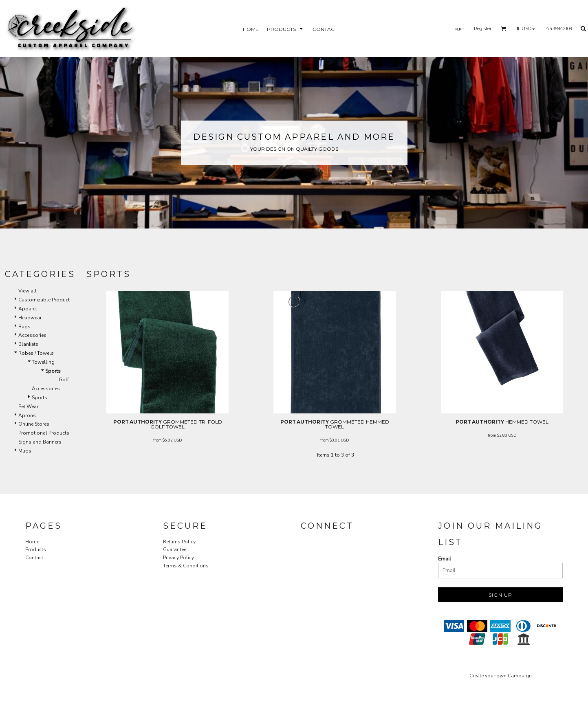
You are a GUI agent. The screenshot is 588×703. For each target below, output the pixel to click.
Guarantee (175, 549)
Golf (64, 380)
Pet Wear (28, 406)
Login (458, 29)
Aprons (27, 415)
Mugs (25, 451)
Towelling (43, 362)
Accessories (32, 335)
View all (28, 291)
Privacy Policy (178, 558)
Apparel (28, 309)
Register (483, 29)
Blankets (28, 344)
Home (32, 542)
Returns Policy (179, 542)
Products (36, 549)
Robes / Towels (36, 353)
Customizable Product (44, 300)
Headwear (30, 318)
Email (445, 559)
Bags (24, 327)
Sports (40, 398)
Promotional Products (44, 433)
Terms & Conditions (186, 566)
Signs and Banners (40, 442)
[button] (504, 29)
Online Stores (34, 424)
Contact (34, 558)
